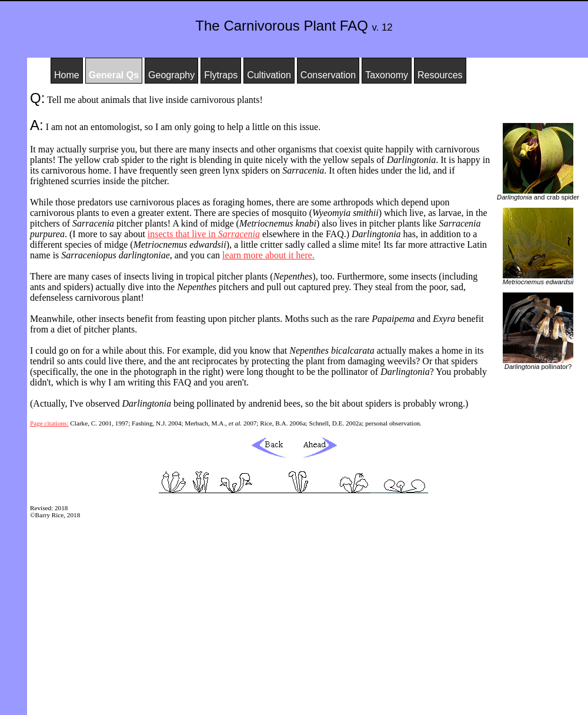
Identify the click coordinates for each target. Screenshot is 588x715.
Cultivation (269, 75)
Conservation (328, 75)
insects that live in (204, 234)
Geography (171, 75)
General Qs (114, 75)
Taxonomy (387, 75)
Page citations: (49, 423)
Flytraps (221, 75)
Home (67, 75)
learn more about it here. (268, 255)
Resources (440, 75)
